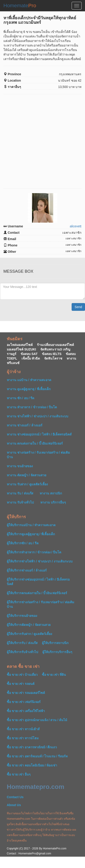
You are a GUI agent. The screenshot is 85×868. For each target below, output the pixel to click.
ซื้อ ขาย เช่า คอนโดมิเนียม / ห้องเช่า (32, 765)
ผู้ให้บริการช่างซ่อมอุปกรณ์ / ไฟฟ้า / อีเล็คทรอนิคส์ (38, 582)
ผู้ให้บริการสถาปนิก (55, 643)
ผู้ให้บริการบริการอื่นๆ (57, 652)
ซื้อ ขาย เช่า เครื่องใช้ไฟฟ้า (26, 711)
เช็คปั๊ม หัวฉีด (31, 358)
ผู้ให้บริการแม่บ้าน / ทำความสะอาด (31, 525)
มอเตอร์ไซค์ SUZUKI (21, 349)
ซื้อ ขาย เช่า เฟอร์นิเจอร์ (24, 702)
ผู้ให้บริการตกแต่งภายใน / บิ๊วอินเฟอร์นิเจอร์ (37, 593)
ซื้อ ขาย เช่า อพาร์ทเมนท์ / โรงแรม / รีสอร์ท (37, 756)
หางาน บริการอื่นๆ (53, 502)
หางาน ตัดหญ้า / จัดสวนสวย (27, 475)
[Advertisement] (42, 141)
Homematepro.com (36, 787)
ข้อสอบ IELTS (52, 354)
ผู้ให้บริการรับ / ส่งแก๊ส (22, 643)
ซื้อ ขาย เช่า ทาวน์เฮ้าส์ (23, 729)
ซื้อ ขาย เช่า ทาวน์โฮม (23, 738)
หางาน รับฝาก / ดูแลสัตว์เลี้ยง (27, 484)
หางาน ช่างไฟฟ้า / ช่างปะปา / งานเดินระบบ (38, 416)
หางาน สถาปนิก (51, 493)
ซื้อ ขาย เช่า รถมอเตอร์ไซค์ (26, 693)
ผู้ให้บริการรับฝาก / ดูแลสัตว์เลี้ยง (29, 634)
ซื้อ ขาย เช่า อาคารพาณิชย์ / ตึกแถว (32, 747)
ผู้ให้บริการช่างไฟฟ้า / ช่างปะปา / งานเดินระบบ (40, 561)
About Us (14, 805)
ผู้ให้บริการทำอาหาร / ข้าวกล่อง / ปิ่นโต (34, 552)
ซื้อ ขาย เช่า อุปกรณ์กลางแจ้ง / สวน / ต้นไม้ (37, 720)
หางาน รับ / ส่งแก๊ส (20, 493)
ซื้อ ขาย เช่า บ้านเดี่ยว (22, 675)
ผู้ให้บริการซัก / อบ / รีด (23, 543)
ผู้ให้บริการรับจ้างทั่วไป (22, 652)
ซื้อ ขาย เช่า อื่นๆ (19, 774)
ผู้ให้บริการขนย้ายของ (22, 616)
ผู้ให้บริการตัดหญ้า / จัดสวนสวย (29, 625)
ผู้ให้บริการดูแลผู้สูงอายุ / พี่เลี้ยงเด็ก (31, 534)
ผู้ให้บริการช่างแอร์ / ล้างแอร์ (27, 570)
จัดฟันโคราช (53, 358)
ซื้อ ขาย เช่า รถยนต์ (21, 684)
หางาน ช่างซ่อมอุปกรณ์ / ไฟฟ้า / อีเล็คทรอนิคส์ (39, 434)
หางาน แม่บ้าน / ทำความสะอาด (29, 380)
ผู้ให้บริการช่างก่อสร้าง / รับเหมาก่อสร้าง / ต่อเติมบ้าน (40, 604)
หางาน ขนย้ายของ (20, 466)
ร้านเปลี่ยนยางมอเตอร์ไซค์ (55, 345)
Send (78, 307)
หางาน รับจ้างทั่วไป (20, 502)
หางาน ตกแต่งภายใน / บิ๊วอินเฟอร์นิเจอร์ (35, 443)
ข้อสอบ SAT (29, 354)
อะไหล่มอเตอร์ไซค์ (20, 345)
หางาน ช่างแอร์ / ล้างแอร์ (25, 425)
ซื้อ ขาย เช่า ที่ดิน (54, 675)
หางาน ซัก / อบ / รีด (21, 398)
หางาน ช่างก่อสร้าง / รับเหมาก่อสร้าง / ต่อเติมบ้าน (38, 455)
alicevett (76, 226)
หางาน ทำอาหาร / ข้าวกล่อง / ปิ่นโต (32, 407)
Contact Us (15, 797)
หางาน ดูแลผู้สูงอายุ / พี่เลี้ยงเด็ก (29, 389)
